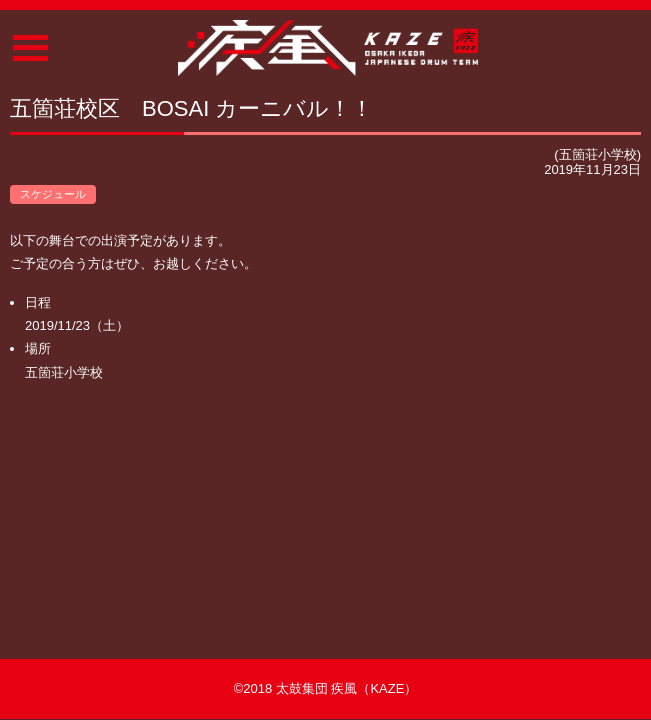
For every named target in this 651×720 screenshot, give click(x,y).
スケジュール (53, 194)
